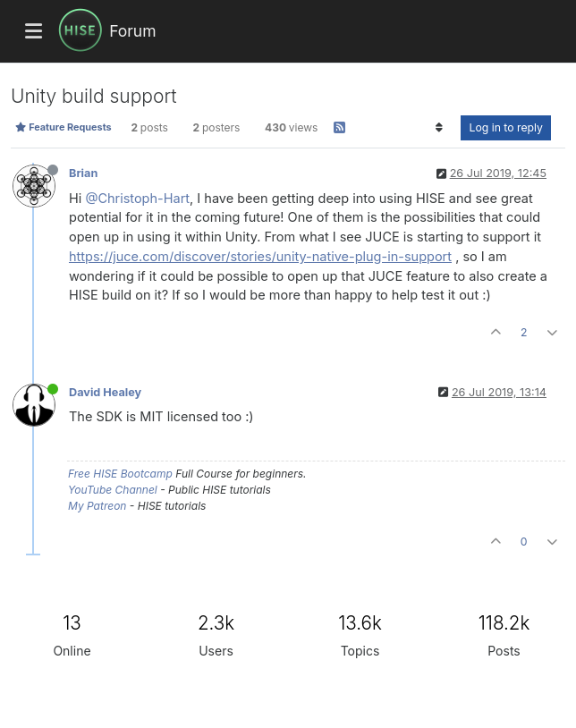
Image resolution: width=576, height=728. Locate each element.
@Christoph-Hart (137, 198)
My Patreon (97, 506)
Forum (132, 31)
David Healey (105, 392)
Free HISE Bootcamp (120, 474)
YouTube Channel (113, 490)
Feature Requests (63, 127)
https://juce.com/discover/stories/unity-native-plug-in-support (260, 256)
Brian (83, 173)
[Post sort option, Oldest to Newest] (439, 128)
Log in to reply (506, 127)
